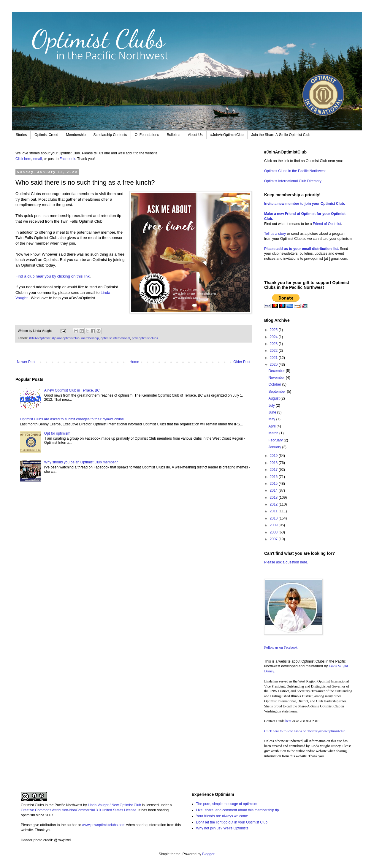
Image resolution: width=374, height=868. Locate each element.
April (272, 426)
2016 (274, 477)
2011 (274, 511)
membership (90, 338)
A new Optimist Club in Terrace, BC (72, 390)
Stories (21, 135)
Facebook (68, 159)
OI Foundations (147, 135)
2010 (274, 518)
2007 (274, 539)
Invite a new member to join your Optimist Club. (305, 204)
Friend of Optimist (327, 224)
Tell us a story (276, 234)
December (277, 371)
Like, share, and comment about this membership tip (238, 810)
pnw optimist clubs (145, 338)
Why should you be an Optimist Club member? (81, 462)
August (274, 398)
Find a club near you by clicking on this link (53, 276)
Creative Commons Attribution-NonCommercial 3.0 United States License (79, 810)
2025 (274, 330)
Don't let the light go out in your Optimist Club (232, 822)
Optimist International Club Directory (293, 181)
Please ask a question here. (286, 562)
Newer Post (26, 362)
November (277, 378)
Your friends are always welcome (222, 816)
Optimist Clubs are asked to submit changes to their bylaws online (72, 419)
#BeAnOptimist (40, 338)
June (273, 412)
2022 (274, 351)
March (274, 433)
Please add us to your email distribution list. (301, 249)
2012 (274, 504)
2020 (274, 365)
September (278, 392)
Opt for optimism (57, 433)
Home (134, 362)
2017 (274, 470)
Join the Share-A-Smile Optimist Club (281, 135)
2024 (274, 337)
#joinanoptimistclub (66, 338)
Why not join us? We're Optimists (222, 828)
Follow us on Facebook (281, 647)
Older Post (242, 362)
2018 (274, 463)
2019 (274, 456)
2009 (274, 525)
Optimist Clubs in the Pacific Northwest (295, 171)
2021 (274, 358)
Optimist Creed (46, 135)
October (275, 384)
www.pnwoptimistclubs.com (104, 825)
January (275, 447)
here (288, 721)
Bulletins (173, 135)
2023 (274, 344)
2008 (274, 532)
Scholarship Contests (110, 135)
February (276, 440)
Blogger (208, 854)
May (272, 419)
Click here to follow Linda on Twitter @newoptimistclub (305, 731)
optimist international (115, 338)
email (38, 159)
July (272, 406)
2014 (274, 490)
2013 (274, 498)
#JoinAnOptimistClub (227, 135)
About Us (195, 135)
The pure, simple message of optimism (227, 804)
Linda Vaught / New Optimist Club (114, 805)
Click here (23, 159)
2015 (274, 484)
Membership (76, 135)
